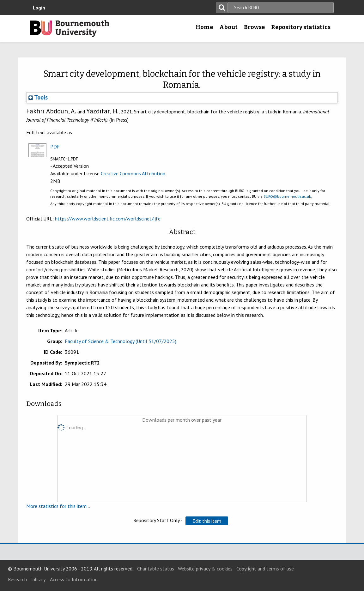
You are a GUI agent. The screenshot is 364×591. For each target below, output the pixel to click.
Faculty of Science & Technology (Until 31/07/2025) (121, 341)
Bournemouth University (70, 28)
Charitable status (156, 569)
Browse (254, 27)
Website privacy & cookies (205, 569)
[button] (207, 521)
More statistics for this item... (58, 506)
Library (38, 579)
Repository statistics (301, 27)
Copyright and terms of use (265, 569)
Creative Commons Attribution (133, 173)
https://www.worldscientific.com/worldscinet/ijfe (108, 219)
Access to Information (74, 579)
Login (39, 8)
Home (204, 27)
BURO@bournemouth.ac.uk (287, 196)
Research (17, 579)
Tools (38, 97)
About (228, 27)
